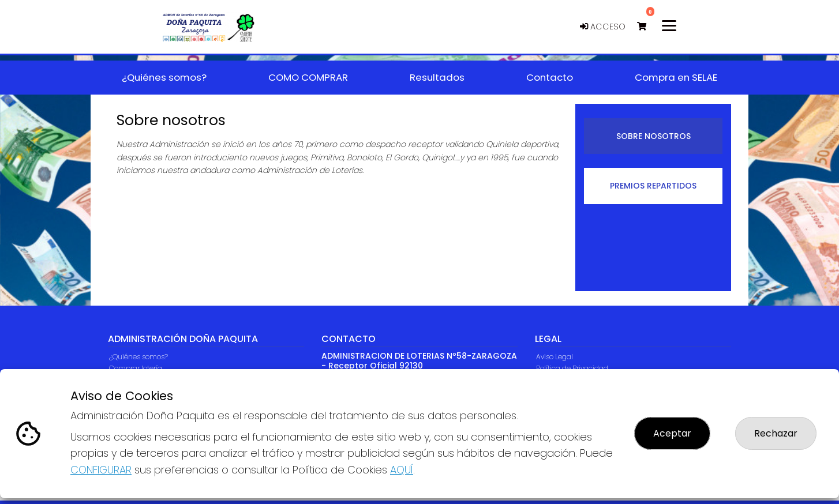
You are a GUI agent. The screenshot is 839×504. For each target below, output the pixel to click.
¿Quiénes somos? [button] (164, 77)
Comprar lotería (136, 368)
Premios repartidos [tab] (653, 186)
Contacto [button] (550, 77)
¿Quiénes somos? (138, 357)
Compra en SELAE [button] (676, 77)
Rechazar (776, 433)
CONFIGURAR (101, 470)
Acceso (603, 27)
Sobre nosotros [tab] (653, 136)
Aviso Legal (555, 357)
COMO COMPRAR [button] (308, 77)
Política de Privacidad (572, 368)
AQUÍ (402, 470)
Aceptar (672, 433)
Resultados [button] (437, 77)
